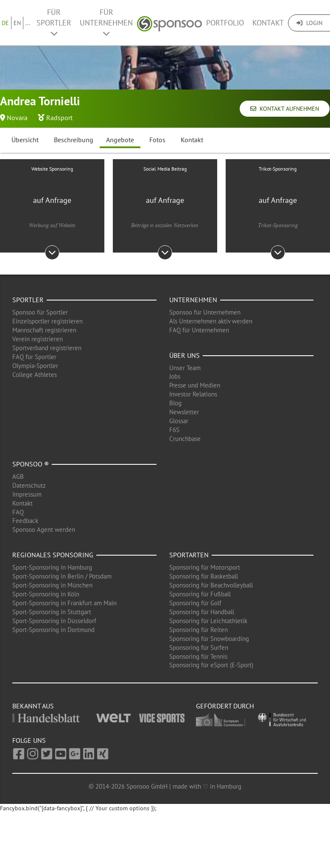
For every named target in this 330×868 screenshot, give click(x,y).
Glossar (179, 421)
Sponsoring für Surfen (199, 647)
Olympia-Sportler (35, 366)
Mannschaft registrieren (44, 330)
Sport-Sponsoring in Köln (46, 594)
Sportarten (189, 555)
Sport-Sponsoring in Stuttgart (52, 612)
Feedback (25, 521)
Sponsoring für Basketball (204, 576)
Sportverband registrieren (47, 348)
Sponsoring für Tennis (198, 656)
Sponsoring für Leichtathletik (208, 621)
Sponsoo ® (31, 464)
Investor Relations (193, 394)
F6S (174, 430)
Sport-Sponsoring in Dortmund (53, 630)
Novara (17, 118)
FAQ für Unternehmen (199, 330)
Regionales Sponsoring (53, 555)
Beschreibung (74, 140)
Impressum (27, 494)
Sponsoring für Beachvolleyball (211, 585)
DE (5, 23)
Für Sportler (54, 22)
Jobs (175, 376)
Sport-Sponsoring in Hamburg (52, 567)
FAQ (18, 512)
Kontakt (268, 23)
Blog (175, 403)
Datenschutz (29, 485)
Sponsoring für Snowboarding (209, 639)
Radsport (59, 118)
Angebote (120, 140)
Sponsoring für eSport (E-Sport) (211, 665)
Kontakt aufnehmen (285, 109)
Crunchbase (185, 439)
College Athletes (35, 375)
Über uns (185, 355)
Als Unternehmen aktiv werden (211, 321)
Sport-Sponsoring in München (52, 585)
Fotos (157, 140)
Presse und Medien (195, 385)
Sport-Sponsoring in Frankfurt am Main (64, 603)
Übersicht (25, 140)
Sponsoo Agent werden (44, 530)
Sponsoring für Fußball (200, 594)
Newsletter (184, 412)
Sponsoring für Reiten (199, 630)
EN (17, 23)
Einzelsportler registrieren (48, 321)
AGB (18, 476)
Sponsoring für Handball (202, 612)
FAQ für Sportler (34, 357)
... (28, 23)
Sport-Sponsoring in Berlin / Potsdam (62, 576)
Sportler (28, 300)
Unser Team (185, 368)
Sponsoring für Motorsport (205, 567)
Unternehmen (193, 300)
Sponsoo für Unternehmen (205, 312)
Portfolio (225, 23)
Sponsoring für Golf (195, 603)
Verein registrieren (38, 339)
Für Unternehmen (106, 22)
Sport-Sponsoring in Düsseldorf (54, 621)
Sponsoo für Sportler (40, 312)
